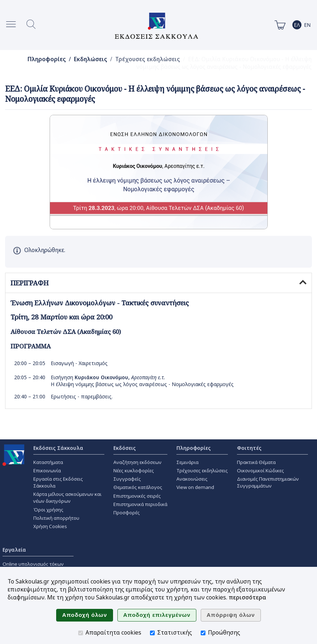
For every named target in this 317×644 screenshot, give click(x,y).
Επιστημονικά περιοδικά (140, 504)
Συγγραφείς (127, 479)
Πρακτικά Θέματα (256, 462)
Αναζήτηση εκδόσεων (137, 462)
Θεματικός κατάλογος (138, 487)
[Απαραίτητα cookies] (81, 633)
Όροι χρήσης (48, 510)
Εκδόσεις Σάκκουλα (58, 448)
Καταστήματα (48, 462)
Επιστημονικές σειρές (137, 496)
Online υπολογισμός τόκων (33, 564)
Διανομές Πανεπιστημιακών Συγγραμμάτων (268, 482)
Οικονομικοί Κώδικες (260, 471)
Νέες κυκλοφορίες (134, 471)
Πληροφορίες (47, 59)
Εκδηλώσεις (91, 59)
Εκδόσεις (125, 448)
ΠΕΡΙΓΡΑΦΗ (158, 283)
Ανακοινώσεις (192, 479)
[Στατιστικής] (152, 633)
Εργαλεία (14, 550)
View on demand (195, 487)
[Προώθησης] (203, 633)
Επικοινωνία (47, 471)
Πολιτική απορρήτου (56, 518)
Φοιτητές (249, 448)
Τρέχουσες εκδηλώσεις (148, 59)
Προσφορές (127, 513)
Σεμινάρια (187, 462)
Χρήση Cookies (50, 526)
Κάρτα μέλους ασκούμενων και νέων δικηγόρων (67, 497)
